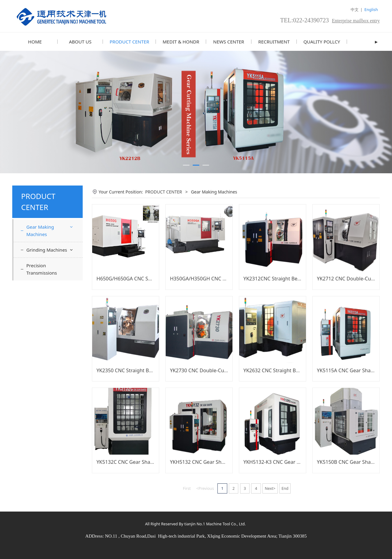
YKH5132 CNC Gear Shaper (201, 462)
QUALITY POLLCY (322, 42)
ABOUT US (80, 42)
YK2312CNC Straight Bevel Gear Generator (292, 278)
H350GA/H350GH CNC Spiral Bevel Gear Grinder (225, 278)
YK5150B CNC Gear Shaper (348, 462)
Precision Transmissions (42, 269)
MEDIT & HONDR (181, 42)
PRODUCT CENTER (129, 42)
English (371, 9)
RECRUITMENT (274, 42)
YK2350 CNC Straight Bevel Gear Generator (146, 370)
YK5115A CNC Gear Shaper (348, 370)
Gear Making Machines (40, 230)
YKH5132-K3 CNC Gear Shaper (278, 462)
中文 (355, 9)
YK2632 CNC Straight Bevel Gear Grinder (290, 370)
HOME (35, 42)
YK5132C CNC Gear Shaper (127, 462)
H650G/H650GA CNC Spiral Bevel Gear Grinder (150, 278)
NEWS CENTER (229, 42)
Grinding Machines (47, 249)
